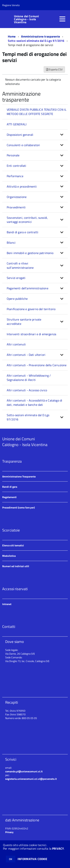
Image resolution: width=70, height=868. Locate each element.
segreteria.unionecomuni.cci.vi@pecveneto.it (31, 779)
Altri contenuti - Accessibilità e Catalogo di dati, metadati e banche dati (34, 403)
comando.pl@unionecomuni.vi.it (24, 771)
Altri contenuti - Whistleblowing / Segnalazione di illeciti (29, 378)
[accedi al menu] (62, 19)
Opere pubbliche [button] (17, 299)
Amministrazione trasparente (41, 36)
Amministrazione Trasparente (19, 476)
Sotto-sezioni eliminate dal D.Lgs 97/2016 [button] (28, 417)
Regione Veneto (11, 5)
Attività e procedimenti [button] (22, 186)
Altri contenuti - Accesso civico (27, 390)
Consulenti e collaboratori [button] (23, 145)
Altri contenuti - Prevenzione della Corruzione (37, 365)
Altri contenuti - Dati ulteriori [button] (26, 355)
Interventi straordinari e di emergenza (31, 334)
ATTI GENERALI (17, 124)
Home (12, 36)
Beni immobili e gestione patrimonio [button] (30, 253)
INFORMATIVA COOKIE (32, 859)
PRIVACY (58, 849)
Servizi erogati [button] (16, 278)
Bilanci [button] (11, 243)
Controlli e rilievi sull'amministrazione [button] (20, 265)
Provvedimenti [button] (16, 207)
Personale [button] (13, 155)
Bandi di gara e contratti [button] (22, 232)
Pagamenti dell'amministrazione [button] (28, 288)
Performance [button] (15, 176)
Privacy (9, 832)
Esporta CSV (54, 69)
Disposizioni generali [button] (20, 135)
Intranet (7, 604)
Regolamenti (9, 497)
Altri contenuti (16, 344)
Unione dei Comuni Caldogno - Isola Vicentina (27, 19)
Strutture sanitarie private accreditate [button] (24, 322)
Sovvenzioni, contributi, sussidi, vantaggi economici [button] (27, 220)
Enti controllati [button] (17, 166)
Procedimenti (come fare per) (18, 507)
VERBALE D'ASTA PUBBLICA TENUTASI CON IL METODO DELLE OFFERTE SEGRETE (37, 112)
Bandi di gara (10, 487)
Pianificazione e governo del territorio (31, 309)
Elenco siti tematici (13, 545)
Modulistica (9, 556)
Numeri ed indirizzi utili (16, 566)
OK (11, 859)
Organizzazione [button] (17, 197)
